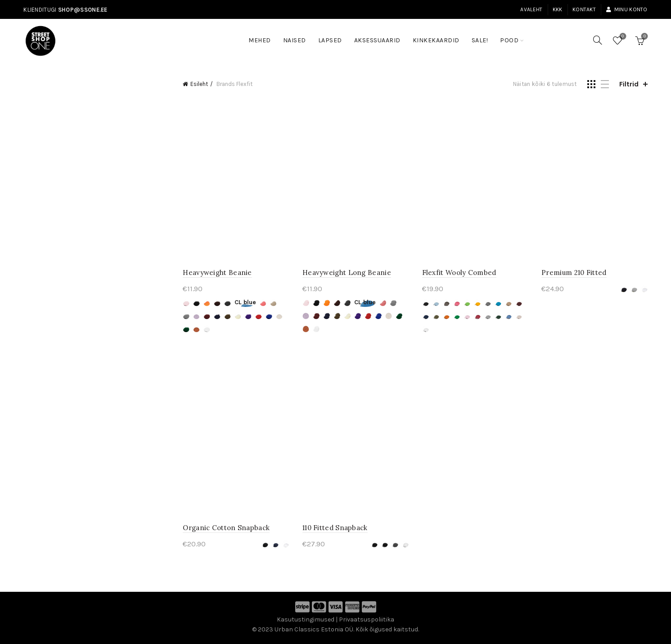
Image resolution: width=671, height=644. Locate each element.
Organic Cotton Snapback (226, 528)
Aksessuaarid (377, 40)
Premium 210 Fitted (574, 272)
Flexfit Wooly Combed (459, 272)
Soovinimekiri (622, 37)
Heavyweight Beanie (217, 272)
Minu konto (626, 9)
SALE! (483, 36)
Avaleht (531, 9)
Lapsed (330, 40)
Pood (509, 40)
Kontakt (584, 9)
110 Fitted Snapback (335, 528)
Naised (295, 40)
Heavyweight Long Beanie (347, 272)
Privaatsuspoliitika (367, 619)
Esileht (199, 84)
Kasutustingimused (306, 619)
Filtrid (629, 84)
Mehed (260, 40)
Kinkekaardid (436, 40)
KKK (558, 9)
